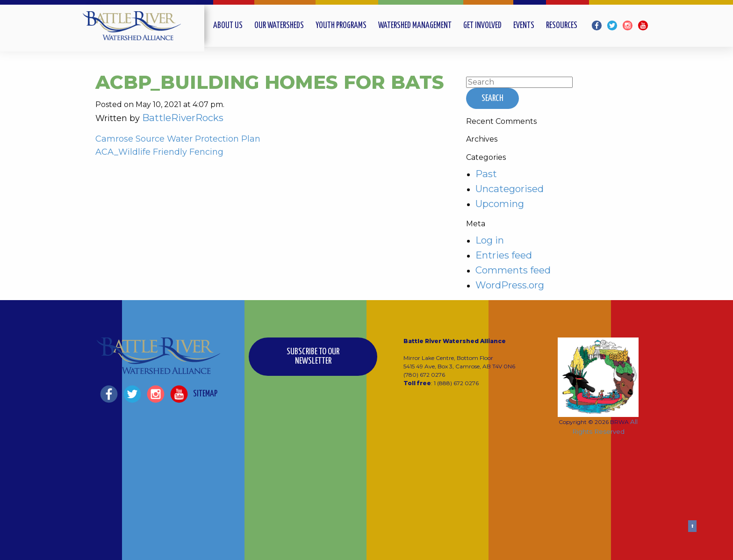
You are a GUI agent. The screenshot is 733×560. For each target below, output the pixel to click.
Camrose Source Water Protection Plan (178, 139)
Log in (490, 240)
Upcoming (500, 204)
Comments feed (513, 270)
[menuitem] (234, 25)
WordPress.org (510, 285)
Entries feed (504, 255)
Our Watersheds (279, 26)
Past (486, 174)
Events (524, 26)
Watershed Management (415, 26)
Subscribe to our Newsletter (313, 356)
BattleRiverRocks (183, 118)
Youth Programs (341, 26)
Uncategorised (510, 189)
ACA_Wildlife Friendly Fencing (159, 152)
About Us (228, 26)
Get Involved (482, 26)
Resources (562, 26)
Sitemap (205, 394)
